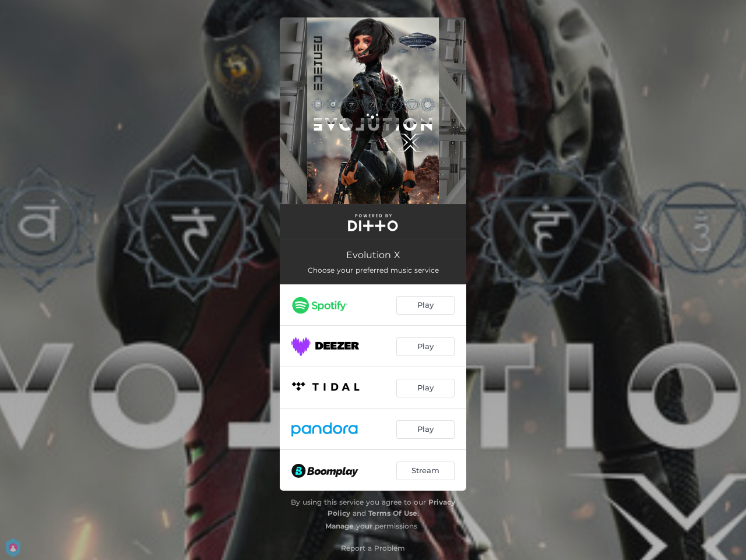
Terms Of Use (393, 513)
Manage (339, 526)
